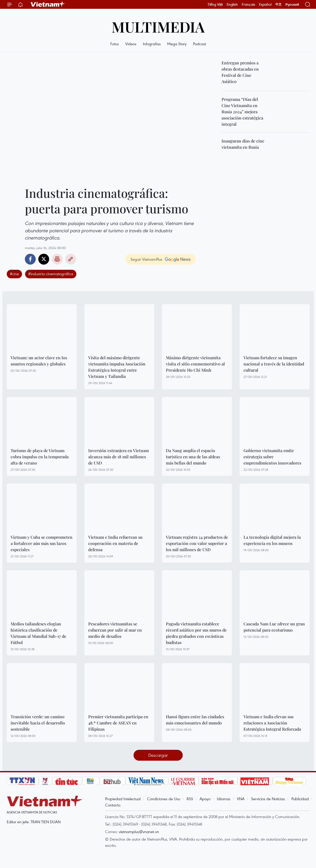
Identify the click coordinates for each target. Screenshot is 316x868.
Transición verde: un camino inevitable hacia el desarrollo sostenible (38, 723)
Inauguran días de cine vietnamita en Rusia (243, 144)
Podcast (200, 44)
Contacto (113, 805)
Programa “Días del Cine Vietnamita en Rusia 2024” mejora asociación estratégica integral (242, 112)
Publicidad (300, 799)
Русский (292, 5)
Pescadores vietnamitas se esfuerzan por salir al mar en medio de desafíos (115, 630)
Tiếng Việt (215, 4)
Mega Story (177, 44)
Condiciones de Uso (164, 799)
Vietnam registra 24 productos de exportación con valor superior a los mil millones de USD (197, 543)
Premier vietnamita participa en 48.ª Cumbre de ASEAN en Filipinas (118, 723)
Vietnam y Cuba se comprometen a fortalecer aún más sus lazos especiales (42, 543)
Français (248, 4)
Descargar (158, 755)
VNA (241, 799)
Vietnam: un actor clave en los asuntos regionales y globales (39, 361)
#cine (14, 274)
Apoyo (205, 799)
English (232, 4)
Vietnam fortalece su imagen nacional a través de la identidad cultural (274, 364)
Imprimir (57, 259)
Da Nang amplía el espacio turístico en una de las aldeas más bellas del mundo (193, 457)
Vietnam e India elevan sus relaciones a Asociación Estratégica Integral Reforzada (272, 723)
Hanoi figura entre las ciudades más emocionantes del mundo (195, 720)
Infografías (152, 44)
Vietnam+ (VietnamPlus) (48, 4)
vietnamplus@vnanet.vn (139, 832)
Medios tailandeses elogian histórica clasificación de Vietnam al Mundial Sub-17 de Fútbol (38, 633)
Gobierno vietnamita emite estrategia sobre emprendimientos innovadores (272, 457)
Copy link (71, 259)
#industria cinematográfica (51, 274)
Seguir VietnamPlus (146, 259)
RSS (190, 799)
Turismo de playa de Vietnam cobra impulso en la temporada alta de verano (40, 457)
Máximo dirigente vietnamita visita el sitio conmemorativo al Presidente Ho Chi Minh (195, 364)
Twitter (44, 259)
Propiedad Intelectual (123, 799)
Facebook (30, 259)
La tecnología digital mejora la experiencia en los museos (272, 540)
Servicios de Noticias (268, 799)
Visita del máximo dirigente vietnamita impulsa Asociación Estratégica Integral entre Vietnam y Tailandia (117, 367)
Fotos (115, 44)
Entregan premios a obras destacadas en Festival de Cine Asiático (240, 72)
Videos (131, 44)
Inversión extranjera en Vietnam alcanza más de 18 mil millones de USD (119, 457)
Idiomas (224, 799)
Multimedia (158, 27)
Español (265, 4)
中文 (278, 4)
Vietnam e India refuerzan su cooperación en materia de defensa (115, 543)
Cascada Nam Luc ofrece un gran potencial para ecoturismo (274, 627)
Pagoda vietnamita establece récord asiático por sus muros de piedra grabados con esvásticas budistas (196, 633)
